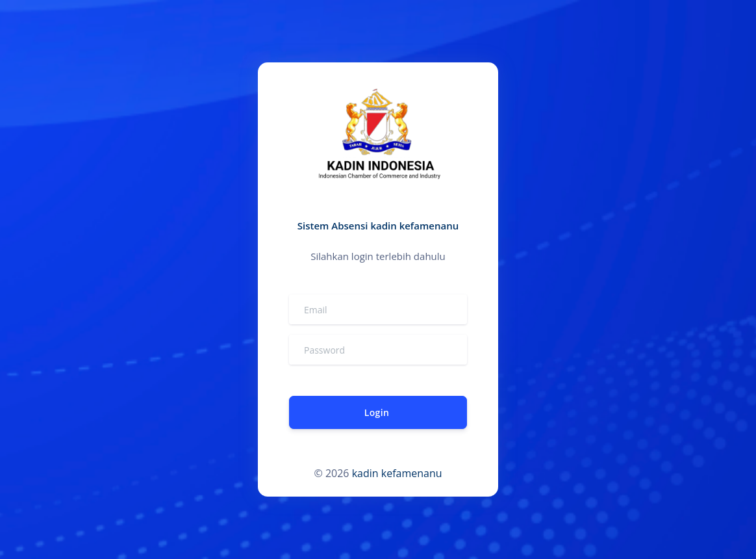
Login (377, 412)
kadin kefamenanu (397, 473)
